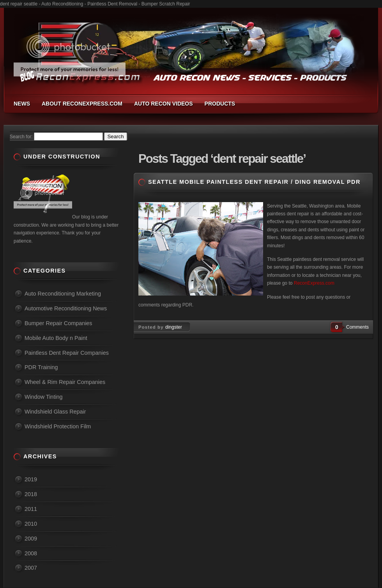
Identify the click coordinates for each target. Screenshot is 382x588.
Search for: (21, 137)
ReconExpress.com (314, 283)
